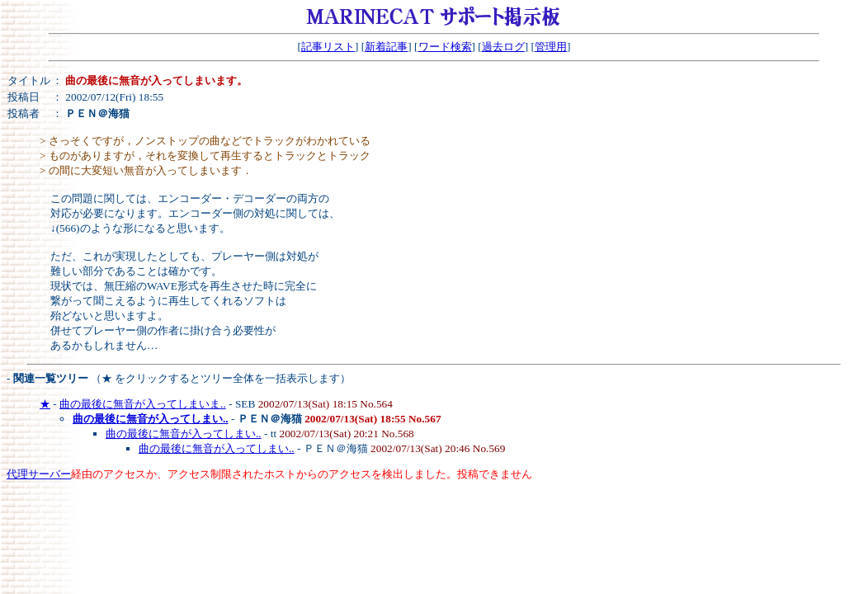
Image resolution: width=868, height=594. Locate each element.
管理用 (551, 47)
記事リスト (328, 47)
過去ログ (503, 47)
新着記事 (386, 47)
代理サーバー (39, 474)
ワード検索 (445, 47)
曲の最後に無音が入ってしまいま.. (143, 404)
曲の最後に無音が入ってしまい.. (184, 434)
